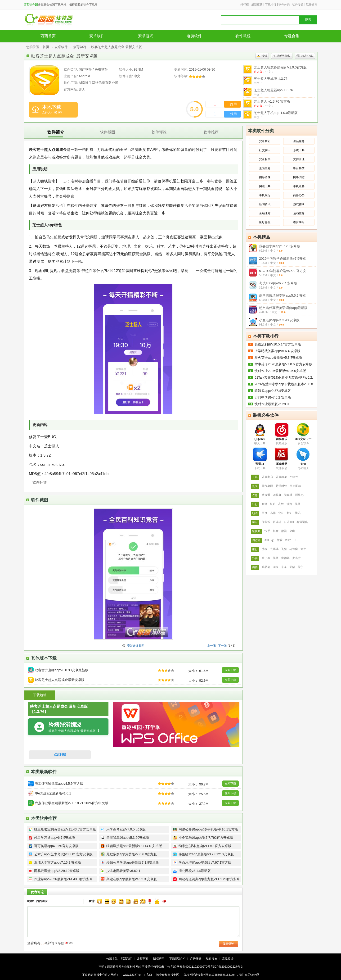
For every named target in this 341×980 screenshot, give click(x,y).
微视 (284, 531)
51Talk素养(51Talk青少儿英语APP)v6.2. (284, 377)
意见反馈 (228, 959)
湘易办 (277, 495)
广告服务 (196, 959)
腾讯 (298, 513)
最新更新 (257, 5)
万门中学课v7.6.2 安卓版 (273, 397)
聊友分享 (307, 56)
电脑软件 (194, 36)
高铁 (281, 504)
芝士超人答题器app (273, 90)
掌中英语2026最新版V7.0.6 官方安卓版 (283, 364)
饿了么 (266, 558)
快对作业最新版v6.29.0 (272, 404)
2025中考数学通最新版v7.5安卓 (283, 259)
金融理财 (265, 213)
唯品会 (266, 567)
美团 (298, 504)
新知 (289, 513)
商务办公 (299, 195)
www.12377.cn (132, 975)
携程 (265, 549)
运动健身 (299, 213)
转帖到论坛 (284, 56)
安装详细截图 (136, 646)
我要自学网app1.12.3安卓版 (280, 246)
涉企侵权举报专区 (168, 975)
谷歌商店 (267, 477)
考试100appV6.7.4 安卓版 (278, 283)
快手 (267, 531)
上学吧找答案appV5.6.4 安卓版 (278, 351)
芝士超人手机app (276, 113)
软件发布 (312, 5)
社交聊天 (265, 150)
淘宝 (276, 567)
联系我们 (127, 959)
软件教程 (243, 36)
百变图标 (295, 486)
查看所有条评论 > (42, 943)
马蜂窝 (294, 549)
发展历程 (143, 959)
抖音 (276, 531)
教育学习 (80, 47)
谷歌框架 (281, 477)
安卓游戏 (146, 36)
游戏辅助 (299, 204)
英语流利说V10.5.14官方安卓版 (278, 344)
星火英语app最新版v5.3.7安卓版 (278, 358)
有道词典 (302, 522)
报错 (264, 56)
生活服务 (299, 141)
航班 (273, 504)
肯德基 (285, 558)
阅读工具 (265, 186)
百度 (265, 513)
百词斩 (277, 522)
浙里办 (299, 495)
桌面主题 (265, 168)
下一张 (222, 646)
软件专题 (298, 5)
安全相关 (265, 159)
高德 (265, 504)
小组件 (294, 477)
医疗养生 (265, 222)
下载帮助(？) (177, 959)
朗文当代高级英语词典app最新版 (283, 308)
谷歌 (288, 540)
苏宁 (301, 567)
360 (267, 540)
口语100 (289, 522)
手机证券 (299, 186)
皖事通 (288, 495)
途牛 (303, 549)
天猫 (292, 567)
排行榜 (245, 5)
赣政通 (266, 495)
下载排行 (271, 5)
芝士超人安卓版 (271, 79)
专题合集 (292, 36)
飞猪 (284, 549)
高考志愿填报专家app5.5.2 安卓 (283, 295)
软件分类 (284, 5)
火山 (292, 531)
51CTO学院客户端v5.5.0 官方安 (283, 271)
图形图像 (265, 177)
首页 (46, 47)
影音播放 (299, 168)
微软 (280, 540)
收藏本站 (112, 959)
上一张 (211, 646)
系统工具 (299, 150)
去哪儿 (274, 549)
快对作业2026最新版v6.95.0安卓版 (280, 371)
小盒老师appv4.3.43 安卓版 (279, 320)
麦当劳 (296, 558)
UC (295, 540)
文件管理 (299, 159)
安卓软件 (97, 36)
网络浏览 (299, 177)
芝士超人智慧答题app (280, 67)
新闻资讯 (265, 204)
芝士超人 (272, 101)
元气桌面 (267, 486)
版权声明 (159, 959)
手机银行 (265, 195)
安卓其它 (265, 141)
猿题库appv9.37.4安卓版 (273, 391)
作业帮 (266, 522)
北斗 (281, 513)
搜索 (308, 20)
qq (273, 540)
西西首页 (48, 36)
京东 (284, 567)
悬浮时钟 (281, 486)
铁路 (289, 504)
